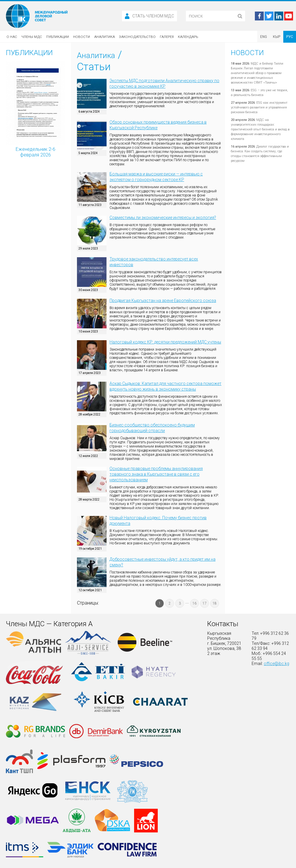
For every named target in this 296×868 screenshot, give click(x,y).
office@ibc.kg (276, 664)
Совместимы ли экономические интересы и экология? (163, 218)
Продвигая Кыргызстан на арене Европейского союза (163, 300)
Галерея (167, 37)
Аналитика (104, 37)
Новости (82, 37)
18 (215, 603)
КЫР (277, 37)
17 (205, 603)
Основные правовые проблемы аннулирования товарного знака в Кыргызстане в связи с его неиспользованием (156, 474)
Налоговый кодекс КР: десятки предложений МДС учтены (165, 342)
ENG (264, 37)
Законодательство (137, 37)
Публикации (58, 37)
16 (194, 603)
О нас (12, 37)
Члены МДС (32, 37)
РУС (290, 37)
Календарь (188, 37)
